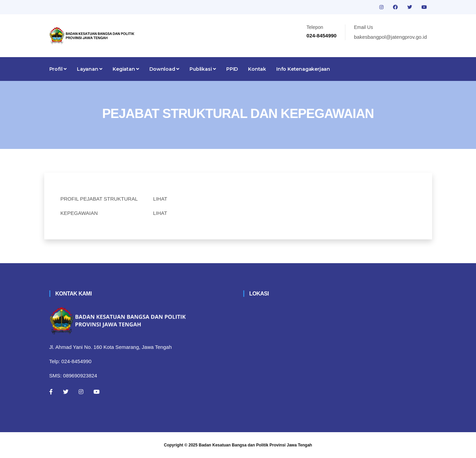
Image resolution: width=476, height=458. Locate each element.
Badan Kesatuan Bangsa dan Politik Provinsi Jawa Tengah (255, 445)
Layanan (90, 69)
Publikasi (203, 69)
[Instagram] (81, 392)
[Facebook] (51, 392)
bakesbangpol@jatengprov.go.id (390, 37)
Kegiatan (126, 69)
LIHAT (160, 199)
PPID (232, 69)
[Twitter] (66, 392)
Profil (58, 69)
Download (164, 69)
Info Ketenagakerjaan (303, 69)
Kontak (257, 69)
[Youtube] (97, 392)
